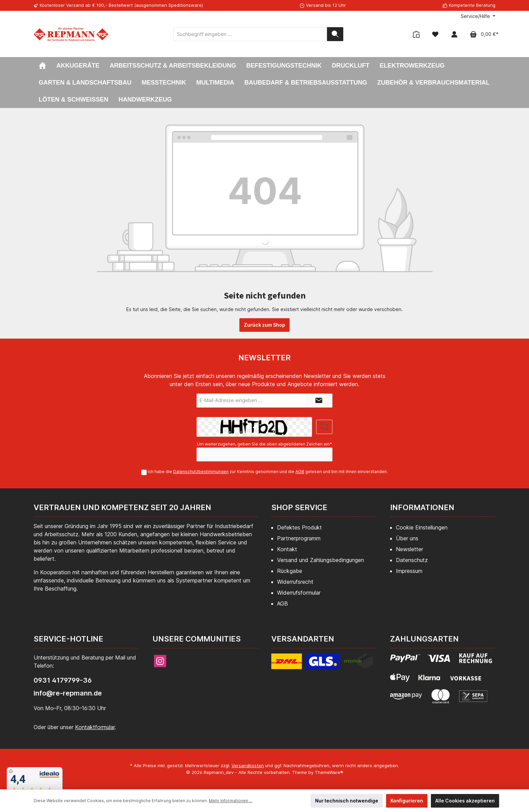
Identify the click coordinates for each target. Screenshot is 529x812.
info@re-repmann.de (68, 693)
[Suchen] (335, 34)
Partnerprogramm (299, 538)
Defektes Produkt (299, 527)
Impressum (409, 571)
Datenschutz (412, 560)
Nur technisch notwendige (347, 801)
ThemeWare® (329, 772)
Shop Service (299, 507)
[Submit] (319, 401)
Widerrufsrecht (295, 582)
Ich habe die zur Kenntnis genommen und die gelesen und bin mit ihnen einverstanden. (268, 472)
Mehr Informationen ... (231, 801)
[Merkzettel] (435, 34)
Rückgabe (290, 571)
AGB (300, 472)
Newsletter (409, 549)
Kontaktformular (95, 727)
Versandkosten (248, 765)
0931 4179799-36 (63, 680)
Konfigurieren (407, 801)
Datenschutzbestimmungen (201, 472)
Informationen (422, 507)
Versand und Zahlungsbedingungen (321, 560)
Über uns (407, 538)
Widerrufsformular (299, 593)
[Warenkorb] (482, 34)
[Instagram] (160, 661)
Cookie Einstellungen (422, 527)
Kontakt (287, 549)
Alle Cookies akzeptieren (465, 801)
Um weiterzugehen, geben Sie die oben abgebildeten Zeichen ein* (264, 444)
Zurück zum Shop (264, 325)
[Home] (42, 66)
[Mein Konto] (454, 34)
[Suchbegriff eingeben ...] (250, 34)
